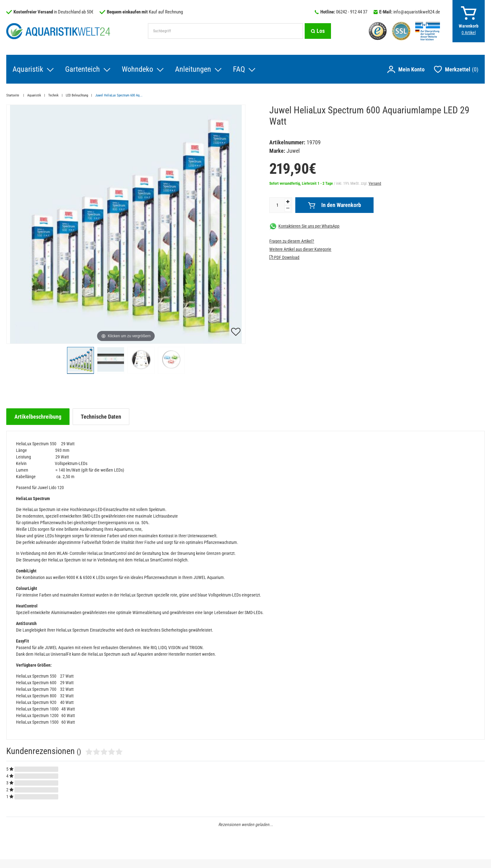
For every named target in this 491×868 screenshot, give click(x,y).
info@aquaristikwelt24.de (417, 12)
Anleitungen (193, 69)
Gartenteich (83, 69)
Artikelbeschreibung (38, 417)
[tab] (38, 417)
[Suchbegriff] (225, 31)
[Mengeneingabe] (277, 205)
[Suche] (318, 31)
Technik (53, 95)
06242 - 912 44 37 (352, 12)
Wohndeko (137, 69)
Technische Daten (101, 417)
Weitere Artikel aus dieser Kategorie (300, 249)
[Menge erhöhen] (288, 202)
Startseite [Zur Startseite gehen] (13, 95)
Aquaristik (28, 69)
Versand (375, 183)
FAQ (239, 69)
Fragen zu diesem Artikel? (292, 241)
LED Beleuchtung (77, 95)
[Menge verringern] (288, 208)
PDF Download (284, 257)
